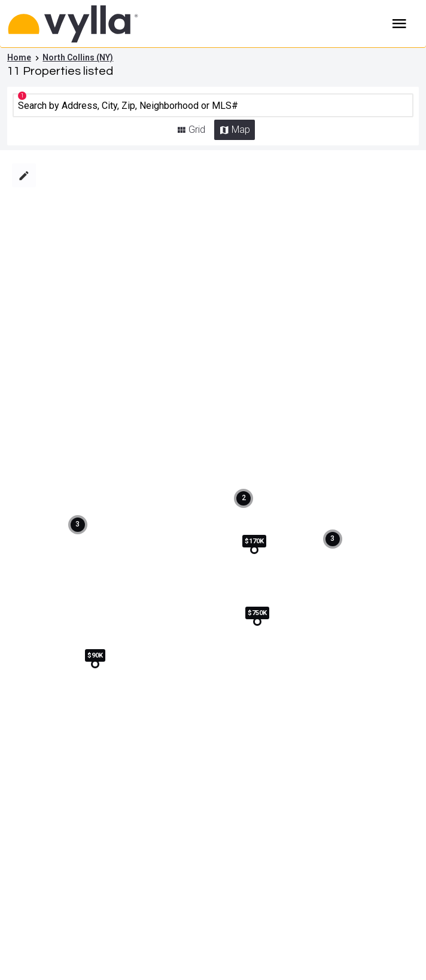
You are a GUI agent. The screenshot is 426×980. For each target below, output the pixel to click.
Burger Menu (400, 24)
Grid (197, 130)
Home (19, 57)
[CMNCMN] (213, 105)
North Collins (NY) (78, 57)
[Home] (162, 24)
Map (241, 130)
